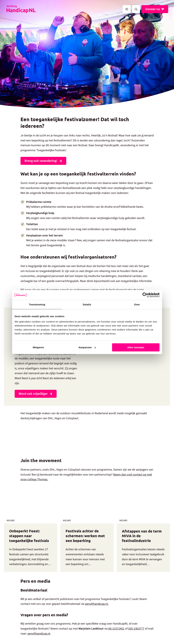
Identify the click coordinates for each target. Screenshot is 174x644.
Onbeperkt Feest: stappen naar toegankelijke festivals (29, 536)
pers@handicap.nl (39, 634)
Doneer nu (153, 9)
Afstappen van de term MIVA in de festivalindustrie (142, 536)
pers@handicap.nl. (97, 604)
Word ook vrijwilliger (33, 394)
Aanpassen (87, 347)
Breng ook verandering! (41, 161)
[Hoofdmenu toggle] (127, 9)
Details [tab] (87, 304)
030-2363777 (136, 629)
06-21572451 (116, 629)
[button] (136, 9)
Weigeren (38, 347)
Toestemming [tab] (37, 304)
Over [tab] (137, 304)
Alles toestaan (136, 347)
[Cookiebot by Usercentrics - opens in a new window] (145, 295)
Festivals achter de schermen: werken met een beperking (85, 536)
